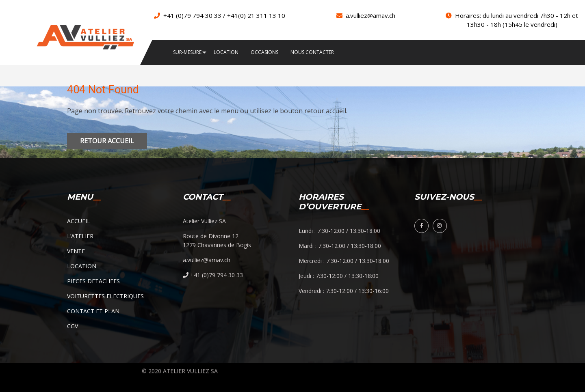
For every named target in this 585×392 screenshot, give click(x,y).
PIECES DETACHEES (93, 281)
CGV (73, 326)
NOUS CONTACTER (312, 53)
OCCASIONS (264, 53)
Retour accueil (107, 141)
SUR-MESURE (187, 53)
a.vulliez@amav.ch (370, 15)
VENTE (76, 251)
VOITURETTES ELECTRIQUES (105, 296)
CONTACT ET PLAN (93, 311)
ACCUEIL (79, 221)
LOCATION (226, 53)
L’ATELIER (80, 236)
